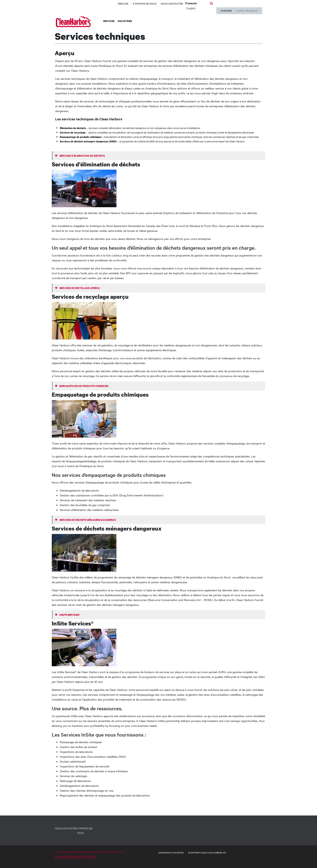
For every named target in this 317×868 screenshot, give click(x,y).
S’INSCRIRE (226, 11)
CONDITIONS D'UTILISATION (171, 853)
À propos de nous (144, 4)
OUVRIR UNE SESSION (247, 11)
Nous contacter (172, 4)
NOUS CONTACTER (66, 828)
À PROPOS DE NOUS (85, 830)
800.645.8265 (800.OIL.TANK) (76, 856)
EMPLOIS (123, 4)
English (191, 8)
